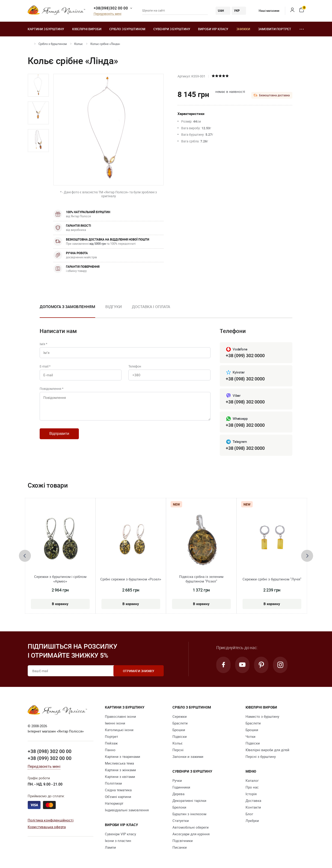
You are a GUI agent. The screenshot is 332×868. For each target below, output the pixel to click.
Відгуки (114, 307)
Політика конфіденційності (51, 820)
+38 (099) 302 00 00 (50, 758)
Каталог (252, 781)
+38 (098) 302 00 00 (50, 751)
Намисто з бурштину (262, 717)
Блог (249, 814)
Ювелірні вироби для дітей (267, 750)
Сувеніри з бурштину (172, 29)
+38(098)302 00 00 (111, 8)
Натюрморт (114, 803)
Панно (110, 750)
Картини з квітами (120, 777)
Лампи (110, 847)
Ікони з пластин (118, 841)
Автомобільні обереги (191, 827)
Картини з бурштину (46, 29)
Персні (178, 750)
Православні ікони (120, 717)
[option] (38, 85)
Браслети (180, 723)
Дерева (178, 794)
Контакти (253, 807)
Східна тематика (118, 790)
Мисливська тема (119, 763)
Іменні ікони (115, 723)
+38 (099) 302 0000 (245, 355)
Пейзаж (111, 743)
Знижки (243, 29)
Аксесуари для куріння (191, 834)
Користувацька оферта (47, 827)
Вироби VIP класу (213, 29)
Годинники (181, 787)
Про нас (252, 787)
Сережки (180, 717)
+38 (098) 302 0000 (245, 379)
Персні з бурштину (261, 757)
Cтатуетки (181, 821)
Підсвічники (183, 841)
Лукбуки (252, 821)
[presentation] (25, 556)
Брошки (179, 730)
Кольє (79, 44)
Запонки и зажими (188, 757)
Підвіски (180, 737)
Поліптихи (113, 783)
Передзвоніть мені (107, 14)
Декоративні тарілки (189, 801)
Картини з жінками (120, 770)
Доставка (253, 801)
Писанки (180, 847)
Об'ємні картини (118, 797)
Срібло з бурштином (127, 29)
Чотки (250, 737)
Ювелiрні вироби (87, 29)
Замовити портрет (275, 29)
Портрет (111, 737)
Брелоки (179, 807)
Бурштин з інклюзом (189, 814)
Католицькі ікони (119, 730)
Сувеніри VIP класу (120, 834)
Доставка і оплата (151, 307)
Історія (251, 794)
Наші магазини (265, 11)
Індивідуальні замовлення (127, 810)
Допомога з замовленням (67, 307)
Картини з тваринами (123, 757)
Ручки (177, 781)
